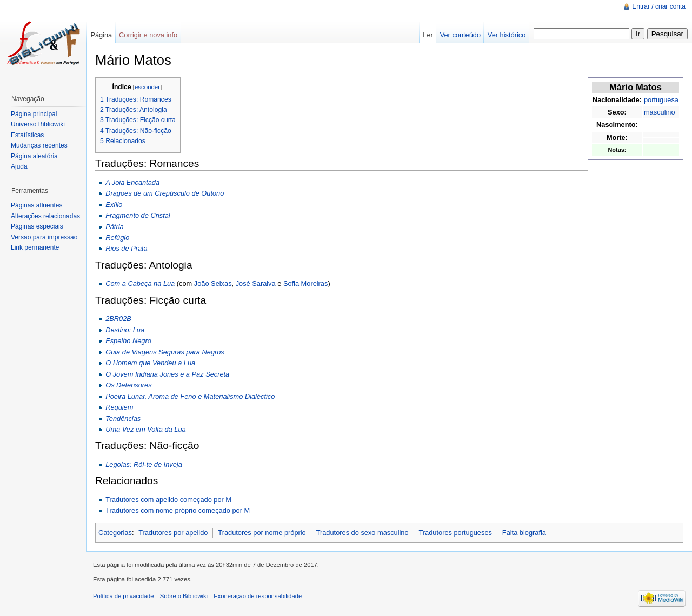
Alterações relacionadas (45, 216)
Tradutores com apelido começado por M (168, 500)
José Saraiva (256, 283)
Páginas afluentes (36, 205)
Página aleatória (34, 156)
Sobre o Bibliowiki (184, 596)
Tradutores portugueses (455, 533)
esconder (147, 87)
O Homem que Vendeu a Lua (150, 363)
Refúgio (117, 237)
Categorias (115, 533)
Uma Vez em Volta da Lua (145, 429)
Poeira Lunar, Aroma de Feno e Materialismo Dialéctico (190, 396)
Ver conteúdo (460, 35)
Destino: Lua (125, 330)
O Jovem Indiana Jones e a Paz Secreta (167, 374)
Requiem (119, 407)
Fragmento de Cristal (138, 215)
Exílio (114, 205)
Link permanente (35, 247)
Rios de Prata (127, 248)
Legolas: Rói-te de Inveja (144, 464)
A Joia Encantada (132, 182)
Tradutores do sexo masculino (362, 533)
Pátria (114, 227)
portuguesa (661, 100)
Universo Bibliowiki (38, 124)
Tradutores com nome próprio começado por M (178, 510)
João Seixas (213, 283)
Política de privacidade (124, 596)
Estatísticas (27, 135)
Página (101, 35)
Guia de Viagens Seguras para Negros (165, 352)
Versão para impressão (44, 237)
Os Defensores (128, 385)
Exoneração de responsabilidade (258, 596)
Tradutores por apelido (173, 533)
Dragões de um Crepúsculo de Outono (165, 193)
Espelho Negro (128, 341)
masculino (660, 112)
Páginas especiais (37, 226)
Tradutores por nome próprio (262, 533)
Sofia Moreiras (306, 283)
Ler (428, 35)
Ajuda (19, 166)
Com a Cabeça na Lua (140, 283)
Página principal (34, 114)
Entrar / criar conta (659, 6)
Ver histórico (507, 35)
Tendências (123, 419)
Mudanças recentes (39, 145)
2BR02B (118, 319)
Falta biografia (524, 533)
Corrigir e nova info (148, 35)
